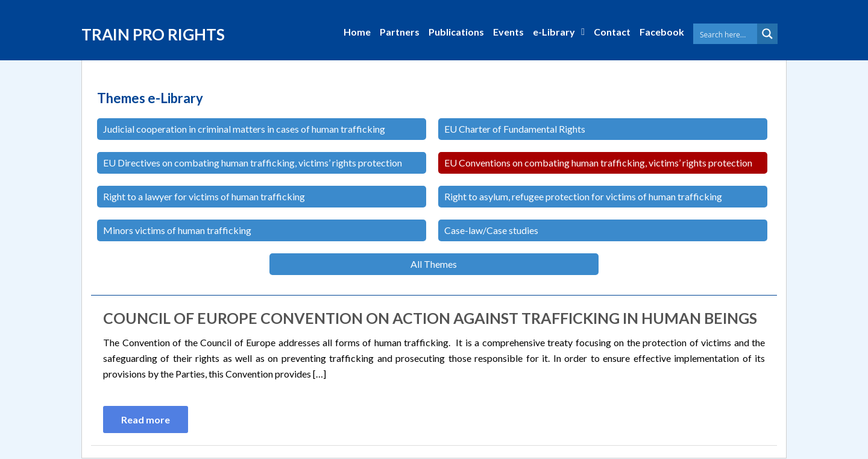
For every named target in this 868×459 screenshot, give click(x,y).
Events (508, 32)
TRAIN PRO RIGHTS (153, 34)
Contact (612, 32)
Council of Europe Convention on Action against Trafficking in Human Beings (430, 318)
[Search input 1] (736, 34)
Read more (146, 419)
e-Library (554, 32)
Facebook (662, 32)
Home (357, 32)
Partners (400, 32)
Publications (456, 32)
